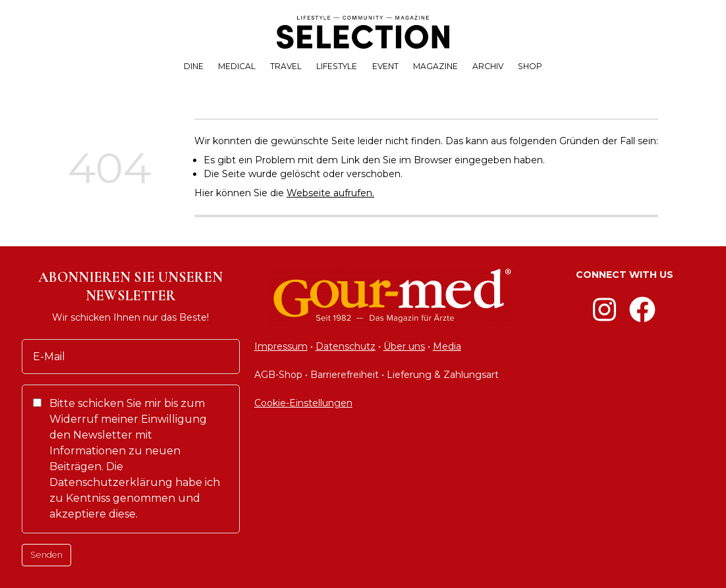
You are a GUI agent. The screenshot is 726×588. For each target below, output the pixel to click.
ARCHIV (488, 66)
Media (447, 346)
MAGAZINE (435, 66)
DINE (194, 66)
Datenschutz (346, 346)
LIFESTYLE (337, 66)
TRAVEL (286, 66)
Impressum (281, 346)
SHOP (530, 66)
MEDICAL (237, 66)
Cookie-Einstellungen (303, 403)
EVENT (385, 66)
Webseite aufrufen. (330, 193)
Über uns (404, 346)
